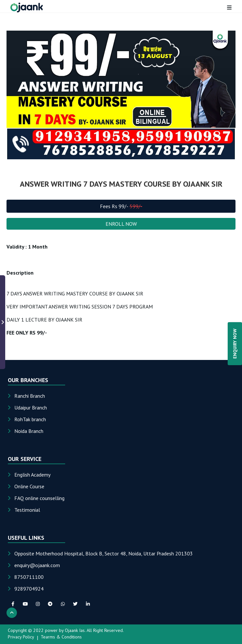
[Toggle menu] (229, 7)
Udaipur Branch (31, 408)
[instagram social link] (38, 604)
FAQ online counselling (39, 498)
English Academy (32, 475)
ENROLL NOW (121, 224)
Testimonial (27, 510)
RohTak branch (30, 419)
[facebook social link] (13, 604)
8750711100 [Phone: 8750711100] (29, 577)
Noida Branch (29, 431)
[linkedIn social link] (88, 604)
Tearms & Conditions (61, 637)
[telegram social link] (50, 604)
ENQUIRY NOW (235, 344)
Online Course (29, 486)
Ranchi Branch (30, 396)
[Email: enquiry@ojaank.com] (37, 565)
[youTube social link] (25, 604)
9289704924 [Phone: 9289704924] (29, 589)
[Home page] (27, 7)
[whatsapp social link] (63, 604)
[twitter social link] (75, 604)
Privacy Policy (21, 637)
